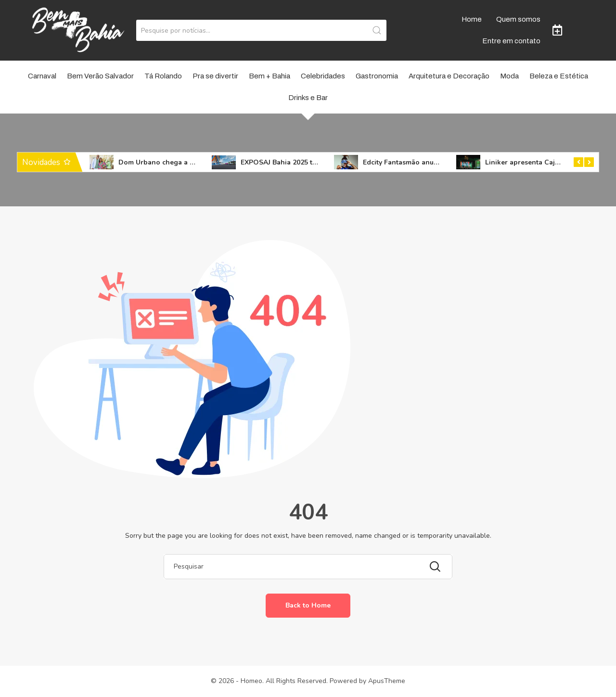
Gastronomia (377, 76)
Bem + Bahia (269, 76)
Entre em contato (511, 41)
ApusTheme (387, 681)
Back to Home (308, 605)
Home (472, 19)
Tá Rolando (163, 76)
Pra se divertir (215, 76)
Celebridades (323, 76)
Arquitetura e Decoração (449, 76)
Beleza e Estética (559, 76)
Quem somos (518, 19)
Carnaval (42, 76)
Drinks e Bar (308, 98)
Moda (509, 76)
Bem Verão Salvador (100, 76)
